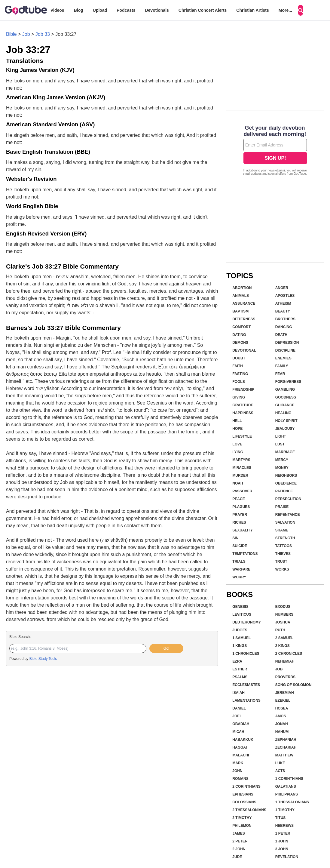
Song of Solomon (293, 685)
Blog (79, 10)
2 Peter (240, 841)
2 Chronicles (289, 654)
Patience (284, 491)
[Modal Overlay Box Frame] (275, 151)
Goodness (286, 397)
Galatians (286, 786)
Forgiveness (288, 382)
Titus (281, 818)
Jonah (282, 724)
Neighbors (286, 476)
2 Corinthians (246, 786)
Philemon (242, 826)
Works (282, 569)
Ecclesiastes (246, 685)
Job (26, 34)
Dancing (284, 327)
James (238, 833)
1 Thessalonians (292, 802)
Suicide (240, 546)
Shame (282, 530)
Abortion (242, 288)
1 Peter (283, 833)
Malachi (241, 755)
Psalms (240, 677)
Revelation (287, 857)
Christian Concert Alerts (203, 10)
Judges (240, 630)
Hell (237, 421)
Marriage (285, 452)
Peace (238, 499)
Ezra (237, 661)
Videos (57, 10)
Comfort (241, 327)
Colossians (244, 802)
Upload (100, 10)
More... (285, 10)
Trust (281, 562)
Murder (240, 476)
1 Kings (240, 646)
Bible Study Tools (43, 659)
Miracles (242, 468)
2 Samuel (284, 638)
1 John (282, 841)
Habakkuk (243, 740)
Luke (280, 763)
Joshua (283, 622)
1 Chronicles (246, 654)
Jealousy (285, 429)
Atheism (283, 303)
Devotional (244, 350)
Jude (237, 857)
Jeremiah (285, 693)
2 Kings (283, 646)
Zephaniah (286, 740)
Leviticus (242, 614)
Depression (287, 343)
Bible (11, 34)
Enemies (283, 358)
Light (281, 436)
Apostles (285, 296)
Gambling (285, 389)
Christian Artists (252, 10)
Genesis (240, 607)
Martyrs (241, 460)
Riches (239, 522)
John (237, 771)
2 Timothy (242, 818)
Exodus (283, 607)
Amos (281, 716)
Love (237, 444)
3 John (282, 849)
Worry (239, 577)
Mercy (282, 460)
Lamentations (246, 700)
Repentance (288, 515)
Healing (283, 413)
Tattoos (284, 546)
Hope (237, 429)
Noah (238, 483)
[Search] (301, 10)
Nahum (282, 732)
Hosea (282, 708)
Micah (238, 732)
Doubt (239, 358)
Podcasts (126, 10)
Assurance (244, 303)
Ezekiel (283, 700)
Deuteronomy (247, 622)
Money (282, 468)
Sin (235, 538)
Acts (280, 771)
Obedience (286, 483)
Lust (280, 444)
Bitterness (244, 319)
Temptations (245, 554)
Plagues (241, 507)
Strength (285, 538)
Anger (282, 288)
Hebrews (284, 826)
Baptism (240, 311)
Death (281, 335)
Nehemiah (285, 661)
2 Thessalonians (249, 810)
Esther (240, 669)
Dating (239, 335)
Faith (238, 366)
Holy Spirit (286, 421)
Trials (239, 562)
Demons (240, 343)
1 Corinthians (289, 779)
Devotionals (157, 10)
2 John (239, 849)
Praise (282, 507)
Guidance (285, 405)
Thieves (283, 554)
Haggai (240, 747)
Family (282, 366)
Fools (238, 382)
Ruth (280, 630)
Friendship (243, 389)
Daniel (239, 708)
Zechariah (286, 747)
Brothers (285, 319)
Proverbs (285, 677)
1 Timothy (285, 810)
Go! (166, 648)
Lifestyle (242, 436)
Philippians (287, 794)
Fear (280, 374)
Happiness (243, 413)
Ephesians (243, 794)
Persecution (288, 499)
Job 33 (43, 34)
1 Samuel (241, 638)
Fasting (240, 374)
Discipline (285, 350)
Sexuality (242, 530)
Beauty (283, 311)
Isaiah (238, 693)
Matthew (284, 755)
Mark (238, 763)
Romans (240, 779)
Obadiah (241, 724)
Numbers (284, 614)
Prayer (240, 515)
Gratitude (243, 405)
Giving (239, 397)
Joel (237, 716)
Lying (238, 452)
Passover (242, 491)
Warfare (241, 569)
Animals (241, 296)
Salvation (285, 522)
